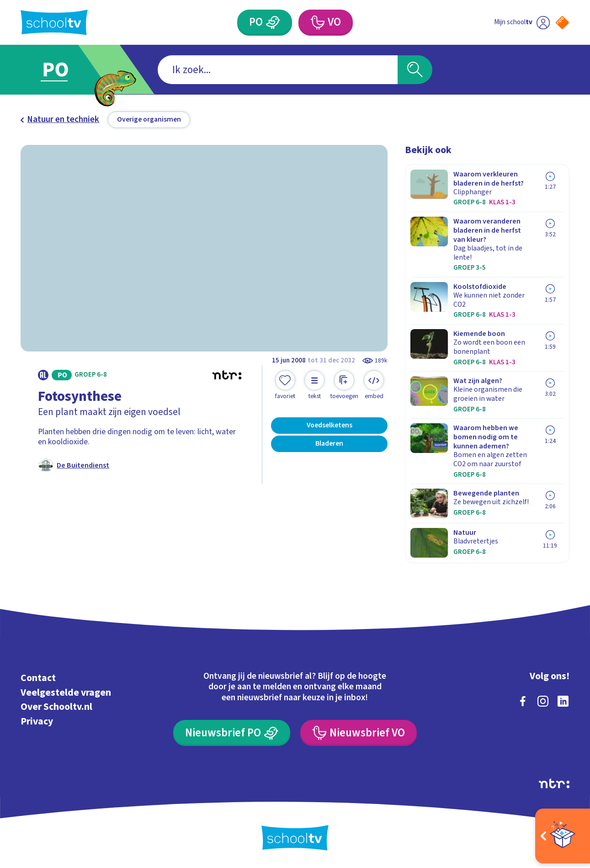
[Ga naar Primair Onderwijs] (65, 69)
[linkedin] (563, 701)
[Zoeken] (415, 70)
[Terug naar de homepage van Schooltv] (54, 22)
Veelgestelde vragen (66, 693)
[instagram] (543, 701)
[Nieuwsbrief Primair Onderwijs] (231, 733)
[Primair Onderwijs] (264, 23)
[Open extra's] (563, 836)
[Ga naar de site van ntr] (554, 783)
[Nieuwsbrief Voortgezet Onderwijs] (358, 733)
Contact (38, 678)
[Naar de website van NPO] (562, 23)
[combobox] (278, 70)
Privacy (37, 722)
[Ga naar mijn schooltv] (522, 23)
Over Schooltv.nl (56, 707)
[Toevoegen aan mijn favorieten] (285, 385)
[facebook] (523, 701)
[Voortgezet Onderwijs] (325, 23)
